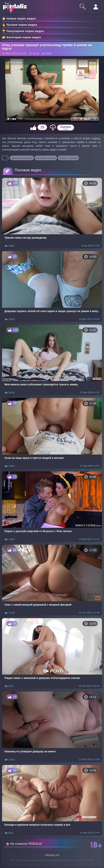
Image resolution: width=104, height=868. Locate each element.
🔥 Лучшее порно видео (20, 25)
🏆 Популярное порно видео (23, 31)
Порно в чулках (68, 158)
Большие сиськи (46, 158)
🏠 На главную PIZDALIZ (24, 844)
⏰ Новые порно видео (19, 18)
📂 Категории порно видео (22, 37)
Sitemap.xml (52, 855)
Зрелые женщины (22, 158)
